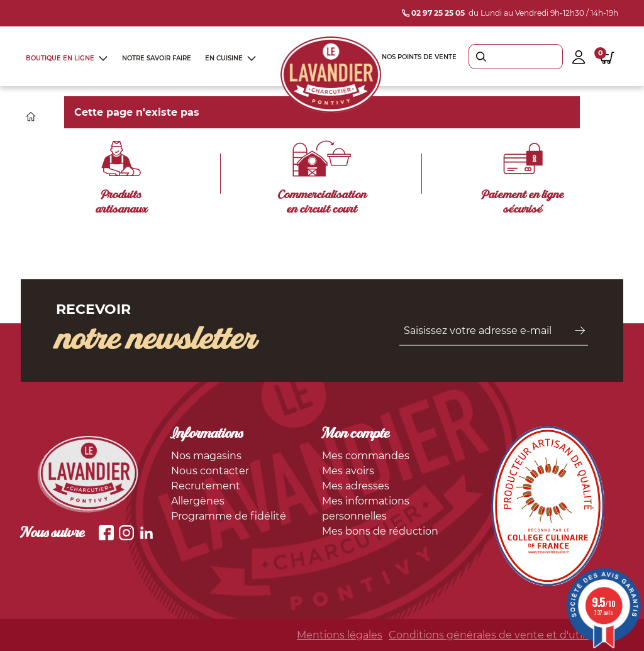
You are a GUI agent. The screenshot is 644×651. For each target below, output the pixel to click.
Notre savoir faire (157, 58)
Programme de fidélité (229, 516)
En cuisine (224, 58)
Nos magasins (206, 456)
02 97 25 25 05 (433, 13)
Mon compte (356, 435)
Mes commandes (366, 456)
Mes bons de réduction (380, 531)
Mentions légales (340, 635)
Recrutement (206, 486)
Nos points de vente (419, 57)
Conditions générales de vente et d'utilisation (503, 635)
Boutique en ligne (60, 58)
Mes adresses (356, 486)
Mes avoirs (348, 471)
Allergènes (198, 501)
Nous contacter (210, 471)
